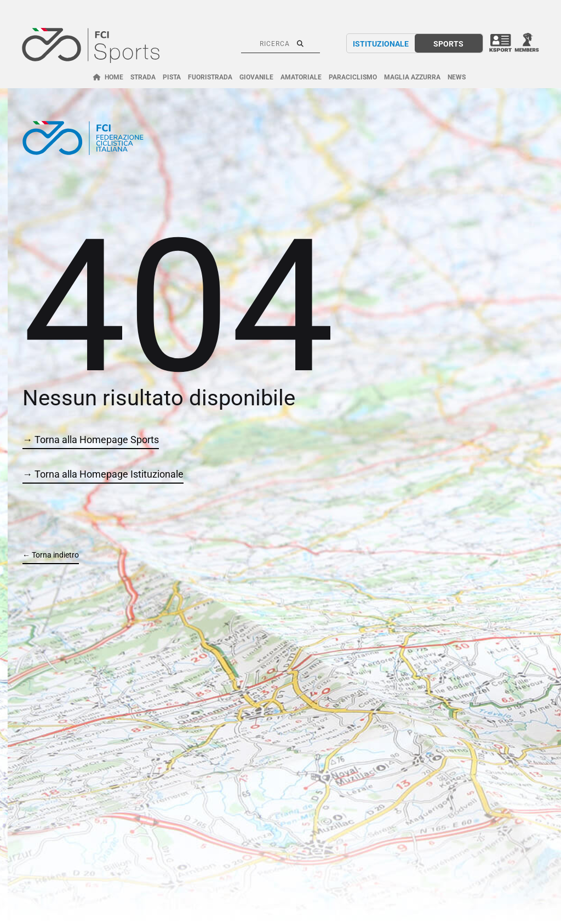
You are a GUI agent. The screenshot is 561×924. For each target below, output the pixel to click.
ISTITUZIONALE (381, 44)
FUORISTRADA (210, 77)
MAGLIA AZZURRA (412, 77)
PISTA (172, 77)
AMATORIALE (301, 77)
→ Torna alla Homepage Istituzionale (103, 474)
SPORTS (448, 44)
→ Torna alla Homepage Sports (91, 440)
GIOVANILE (256, 77)
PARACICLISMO (353, 77)
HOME (114, 77)
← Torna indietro (51, 555)
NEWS (457, 77)
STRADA (143, 77)
